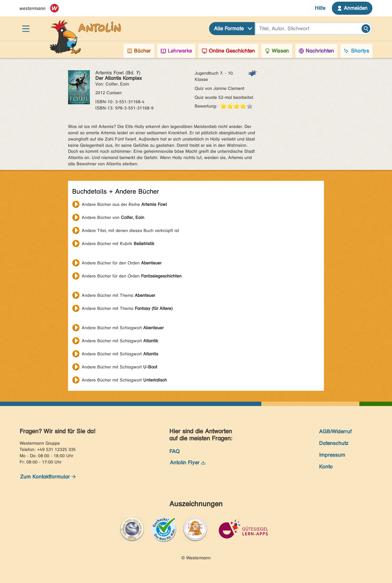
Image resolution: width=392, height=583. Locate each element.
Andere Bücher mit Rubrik (118, 244)
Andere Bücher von (113, 217)
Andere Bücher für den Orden (122, 263)
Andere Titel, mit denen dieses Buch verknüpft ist (130, 231)
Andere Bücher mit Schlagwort (123, 328)
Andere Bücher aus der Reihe (124, 204)
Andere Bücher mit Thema (118, 295)
